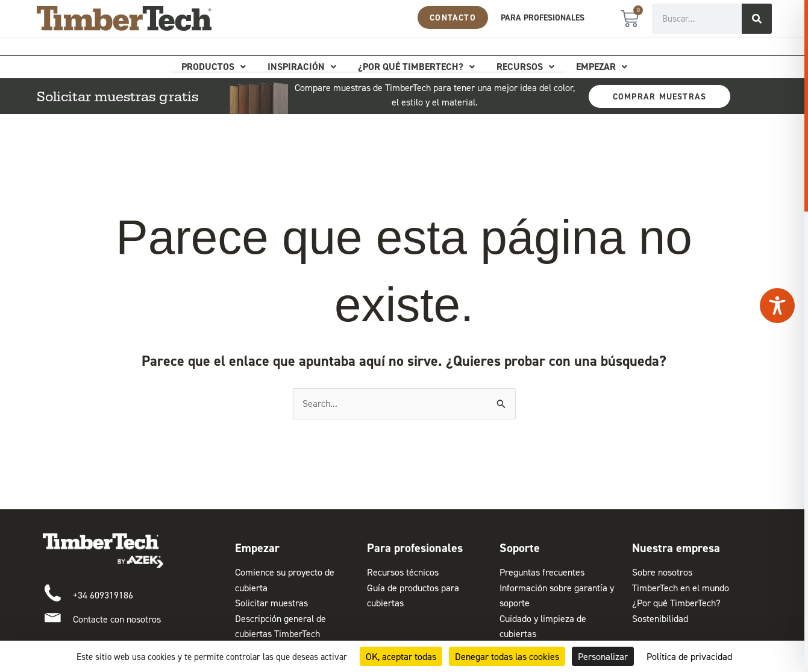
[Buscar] (757, 19)
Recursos (525, 67)
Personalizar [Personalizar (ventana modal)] (603, 656)
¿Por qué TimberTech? (416, 67)
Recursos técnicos (403, 572)
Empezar (602, 67)
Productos (214, 67)
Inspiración (302, 67)
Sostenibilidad (660, 618)
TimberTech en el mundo (681, 588)
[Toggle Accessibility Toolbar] (777, 306)
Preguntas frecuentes (542, 572)
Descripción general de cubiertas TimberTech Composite (280, 634)
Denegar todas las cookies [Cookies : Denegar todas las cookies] (507, 656)
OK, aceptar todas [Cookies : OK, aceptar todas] (401, 656)
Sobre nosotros (662, 572)
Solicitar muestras (271, 603)
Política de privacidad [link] (689, 656)
